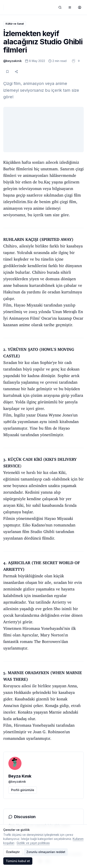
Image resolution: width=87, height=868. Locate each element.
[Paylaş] (16, 72)
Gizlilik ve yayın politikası (33, 843)
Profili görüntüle (23, 790)
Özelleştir (13, 852)
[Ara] (60, 7)
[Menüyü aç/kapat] (70, 7)
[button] (79, 61)
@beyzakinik (12, 61)
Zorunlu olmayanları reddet (46, 852)
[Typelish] (3, 7)
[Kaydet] (7, 72)
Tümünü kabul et (18, 861)
